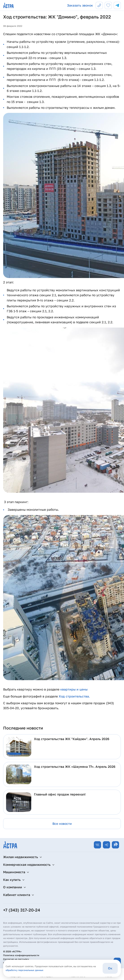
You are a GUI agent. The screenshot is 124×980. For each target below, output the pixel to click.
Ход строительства (74, 696)
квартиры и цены (74, 689)
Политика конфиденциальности (21, 955)
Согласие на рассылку (16, 959)
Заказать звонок (80, 5)
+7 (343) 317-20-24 (22, 910)
